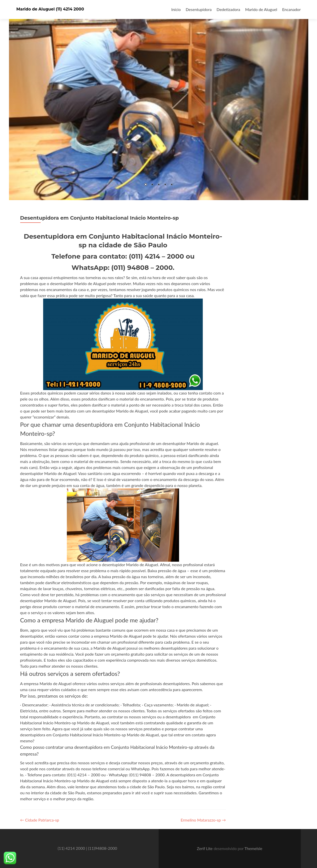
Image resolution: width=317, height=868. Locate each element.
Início (176, 9)
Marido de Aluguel (261, 9)
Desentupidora (199, 9)
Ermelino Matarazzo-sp (203, 820)
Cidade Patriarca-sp (40, 820)
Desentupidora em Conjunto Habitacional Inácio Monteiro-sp (100, 218)
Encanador (291, 9)
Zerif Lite (205, 848)
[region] (159, 100)
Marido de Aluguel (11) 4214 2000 (50, 9)
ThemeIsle (253, 848)
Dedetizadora (228, 9)
